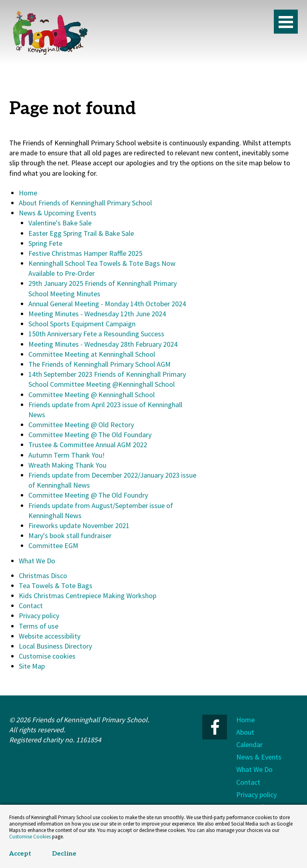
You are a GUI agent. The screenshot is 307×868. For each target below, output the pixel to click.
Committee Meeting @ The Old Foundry (88, 495)
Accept (20, 854)
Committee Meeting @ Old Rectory (81, 425)
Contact (31, 606)
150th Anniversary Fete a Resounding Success (96, 334)
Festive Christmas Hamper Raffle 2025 (85, 253)
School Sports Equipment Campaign (82, 324)
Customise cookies (47, 656)
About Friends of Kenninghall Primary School (85, 203)
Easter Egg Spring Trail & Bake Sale (81, 233)
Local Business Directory (55, 646)
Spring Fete (45, 243)
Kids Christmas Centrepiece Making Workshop (88, 596)
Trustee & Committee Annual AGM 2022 (88, 445)
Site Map (32, 666)
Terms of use (39, 626)
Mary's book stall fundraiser (70, 535)
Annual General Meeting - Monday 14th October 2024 (107, 304)
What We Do (37, 561)
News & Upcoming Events (58, 213)
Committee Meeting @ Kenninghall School (92, 395)
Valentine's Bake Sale (60, 223)
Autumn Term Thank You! (67, 455)
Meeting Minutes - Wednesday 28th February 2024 (103, 344)
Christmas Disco (43, 576)
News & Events (259, 757)
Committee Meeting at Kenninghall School (92, 354)
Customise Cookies (30, 837)
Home (28, 193)
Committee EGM (53, 546)
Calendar (249, 744)
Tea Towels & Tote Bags (56, 586)
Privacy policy (39, 616)
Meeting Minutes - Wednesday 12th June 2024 (97, 314)
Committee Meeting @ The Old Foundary (90, 435)
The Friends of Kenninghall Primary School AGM (100, 364)
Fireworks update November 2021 (79, 525)
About (245, 732)
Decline (64, 854)
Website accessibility (50, 636)
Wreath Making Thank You (67, 465)
